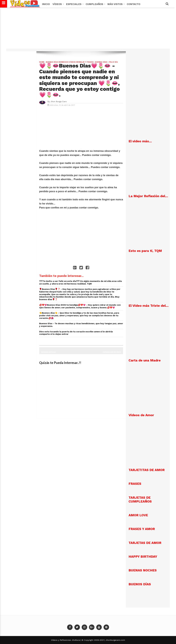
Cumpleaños (95, 4)
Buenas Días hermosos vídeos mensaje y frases (70, 62)
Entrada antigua (48, 352)
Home (42, 62)
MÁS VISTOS (116, 4)
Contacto (134, 4)
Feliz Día (113, 62)
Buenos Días (101, 62)
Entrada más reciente (112, 352)
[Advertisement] (88, 29)
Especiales (74, 4)
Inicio (46, 4)
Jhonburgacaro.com (115, 640)
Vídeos (58, 4)
